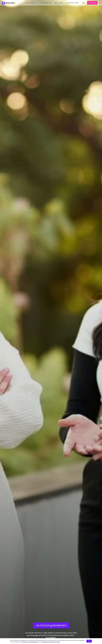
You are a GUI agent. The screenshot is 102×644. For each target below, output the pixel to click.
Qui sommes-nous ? (72, 3)
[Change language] (100, 3)
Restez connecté (31, 3)
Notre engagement (46, 3)
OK (89, 641)
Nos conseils (59, 3)
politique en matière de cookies (51, 642)
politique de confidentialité (30, 642)
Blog (84, 3)
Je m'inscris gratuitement (51, 625)
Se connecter (92, 3)
